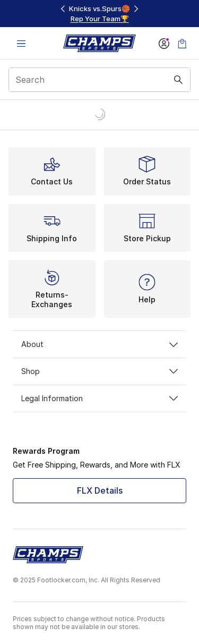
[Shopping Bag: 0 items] (182, 43)
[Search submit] (178, 80)
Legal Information (99, 398)
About (99, 344)
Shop (99, 371)
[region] (100, 14)
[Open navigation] (21, 43)
